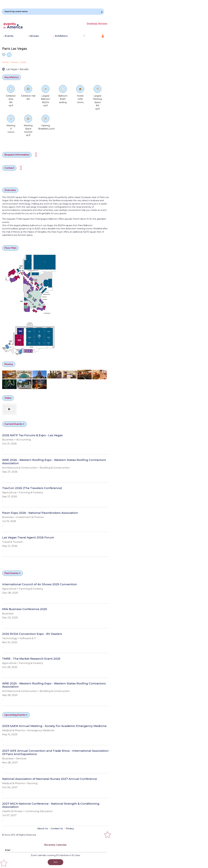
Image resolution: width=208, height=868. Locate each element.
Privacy (70, 828)
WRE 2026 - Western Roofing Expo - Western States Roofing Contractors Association (54, 462)
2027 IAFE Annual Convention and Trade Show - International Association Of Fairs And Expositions (55, 752)
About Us (43, 828)
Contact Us (57, 828)
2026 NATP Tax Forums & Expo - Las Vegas (32, 435)
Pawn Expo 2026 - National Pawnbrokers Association (40, 513)
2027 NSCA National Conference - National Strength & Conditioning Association (51, 805)
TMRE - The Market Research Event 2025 (31, 659)
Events (9, 36)
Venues (34, 36)
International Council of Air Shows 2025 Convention (40, 584)
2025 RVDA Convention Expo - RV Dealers (32, 634)
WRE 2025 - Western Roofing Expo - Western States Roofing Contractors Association (54, 685)
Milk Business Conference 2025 (25, 609)
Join (55, 862)
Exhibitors (61, 36)
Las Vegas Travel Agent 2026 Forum (28, 538)
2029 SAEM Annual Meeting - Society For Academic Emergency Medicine (54, 726)
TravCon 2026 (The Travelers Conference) (32, 488)
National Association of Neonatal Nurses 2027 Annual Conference (50, 779)
